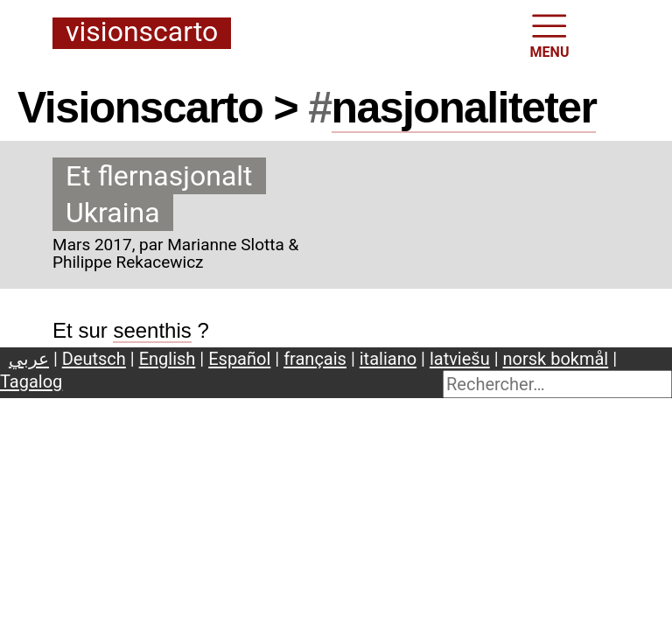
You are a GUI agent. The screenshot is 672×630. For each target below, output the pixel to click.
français (315, 359)
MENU (550, 35)
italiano (388, 359)
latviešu (460, 359)
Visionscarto (142, 33)
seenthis (152, 330)
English (168, 359)
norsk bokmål (556, 359)
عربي (29, 359)
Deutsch (94, 359)
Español (239, 359)
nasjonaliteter (464, 108)
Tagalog (31, 381)
